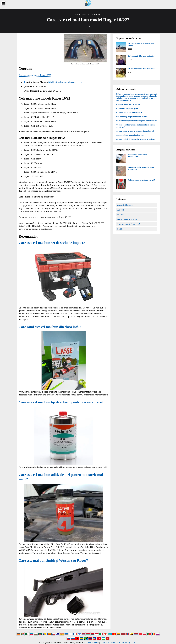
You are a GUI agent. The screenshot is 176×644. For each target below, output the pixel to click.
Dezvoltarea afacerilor (127, 219)
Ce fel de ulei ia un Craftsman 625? (130, 113)
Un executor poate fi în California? (141, 69)
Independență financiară (129, 224)
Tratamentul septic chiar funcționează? (137, 156)
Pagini (120, 229)
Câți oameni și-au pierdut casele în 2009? (132, 117)
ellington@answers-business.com (67, 82)
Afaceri (121, 210)
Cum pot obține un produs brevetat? (130, 135)
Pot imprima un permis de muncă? (141, 180)
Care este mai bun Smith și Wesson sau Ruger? (53, 560)
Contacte (105, 643)
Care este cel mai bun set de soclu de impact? (52, 243)
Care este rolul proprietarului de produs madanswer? (137, 121)
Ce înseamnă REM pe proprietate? (141, 56)
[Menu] (3, 3)
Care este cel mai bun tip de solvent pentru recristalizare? (61, 402)
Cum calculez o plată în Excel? (128, 104)
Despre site (93, 643)
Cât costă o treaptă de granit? (128, 109)
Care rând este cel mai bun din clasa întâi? (50, 327)
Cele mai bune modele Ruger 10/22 (35, 75)
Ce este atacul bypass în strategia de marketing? (135, 131)
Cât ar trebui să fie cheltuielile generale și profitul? (136, 139)
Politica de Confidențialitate (124, 643)
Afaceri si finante (125, 205)
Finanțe (121, 215)
